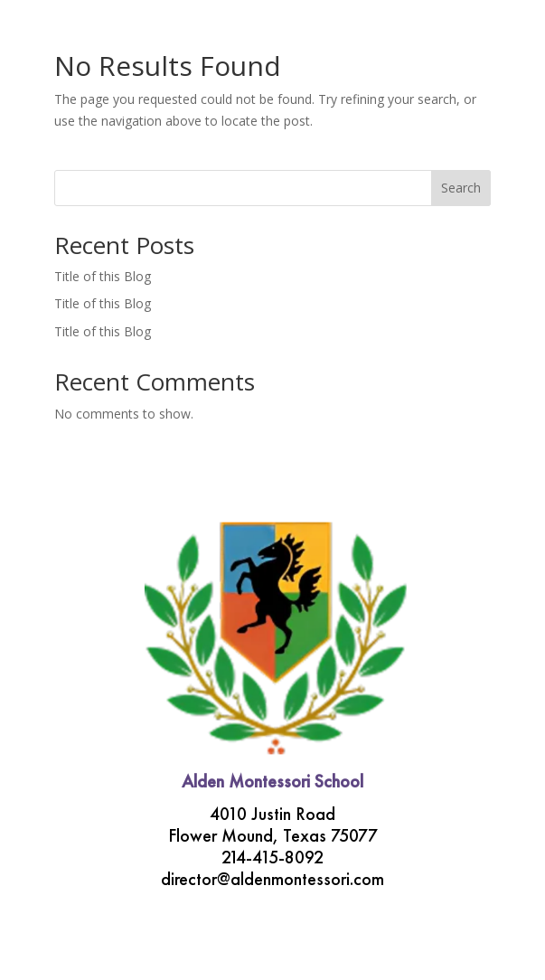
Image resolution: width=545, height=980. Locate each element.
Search (461, 188)
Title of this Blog (103, 276)
